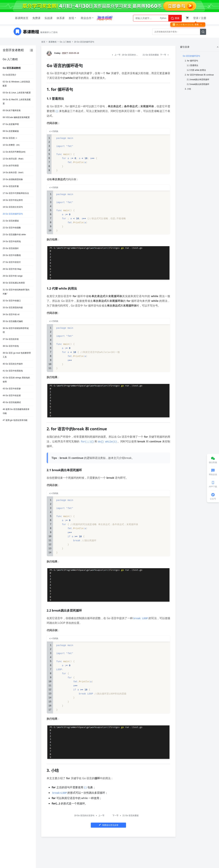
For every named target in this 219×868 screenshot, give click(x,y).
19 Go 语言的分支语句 (13, 207)
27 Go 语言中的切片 (12, 262)
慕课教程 (53, 42)
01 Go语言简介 (9, 75)
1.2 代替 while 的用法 (196, 70)
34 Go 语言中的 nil (11, 314)
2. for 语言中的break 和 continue (199, 75)
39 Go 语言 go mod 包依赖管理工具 (17, 355)
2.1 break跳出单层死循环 (198, 80)
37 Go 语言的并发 (11, 339)
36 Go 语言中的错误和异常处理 (16, 330)
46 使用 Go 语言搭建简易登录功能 (16, 411)
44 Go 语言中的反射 (12, 395)
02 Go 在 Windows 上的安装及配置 (16, 84)
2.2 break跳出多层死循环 (198, 84)
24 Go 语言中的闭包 (12, 241)
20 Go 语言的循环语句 (13, 214)
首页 (43, 42)
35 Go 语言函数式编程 (13, 321)
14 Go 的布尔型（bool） (14, 173)
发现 (73, 18)
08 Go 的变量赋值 (11, 131)
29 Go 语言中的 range (13, 276)
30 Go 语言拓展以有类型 (14, 283)
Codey (54, 53)
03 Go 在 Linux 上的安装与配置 (17, 93)
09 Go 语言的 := (10, 138)
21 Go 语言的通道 (11, 221)
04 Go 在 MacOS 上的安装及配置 (17, 102)
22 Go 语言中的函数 (12, 228)
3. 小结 (188, 89)
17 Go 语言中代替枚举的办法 (16, 193)
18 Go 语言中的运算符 (13, 200)
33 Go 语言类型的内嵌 (13, 308)
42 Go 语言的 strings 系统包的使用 (16, 380)
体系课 (61, 18)
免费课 (36, 18)
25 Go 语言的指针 (11, 248)
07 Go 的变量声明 (11, 124)
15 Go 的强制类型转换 (13, 179)
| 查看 (196, 25)
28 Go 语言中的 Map (12, 269)
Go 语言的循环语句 (191, 56)
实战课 (48, 18)
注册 (204, 18)
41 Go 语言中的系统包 (13, 371)
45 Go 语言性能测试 (12, 402)
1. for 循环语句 (191, 61)
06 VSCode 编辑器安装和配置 (16, 117)
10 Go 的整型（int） (12, 145)
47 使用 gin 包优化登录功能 (15, 420)
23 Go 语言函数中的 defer (14, 235)
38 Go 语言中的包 (11, 346)
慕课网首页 (22, 18)
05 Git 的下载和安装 (12, 110)
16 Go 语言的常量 (11, 186)
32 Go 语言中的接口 (12, 301)
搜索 (175, 18)
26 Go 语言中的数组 (12, 255)
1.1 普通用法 (192, 65)
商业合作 (87, 18)
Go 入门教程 (65, 42)
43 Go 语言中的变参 (12, 389)
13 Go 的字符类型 (11, 166)
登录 (196, 18)
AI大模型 (162, 18)
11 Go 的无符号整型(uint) (14, 152)
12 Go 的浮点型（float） (14, 159)
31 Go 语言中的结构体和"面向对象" (16, 292)
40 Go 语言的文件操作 (13, 364)
